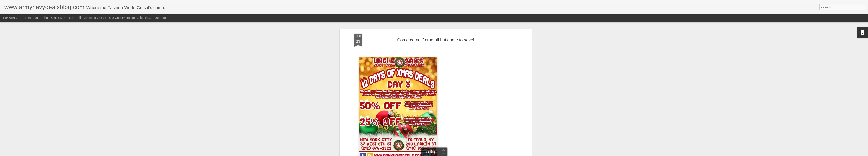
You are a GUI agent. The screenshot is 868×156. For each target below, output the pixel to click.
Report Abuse (460, 154)
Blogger (448, 154)
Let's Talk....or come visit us (87, 18)
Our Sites (161, 18)
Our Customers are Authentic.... (130, 18)
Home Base (31, 18)
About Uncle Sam (54, 18)
